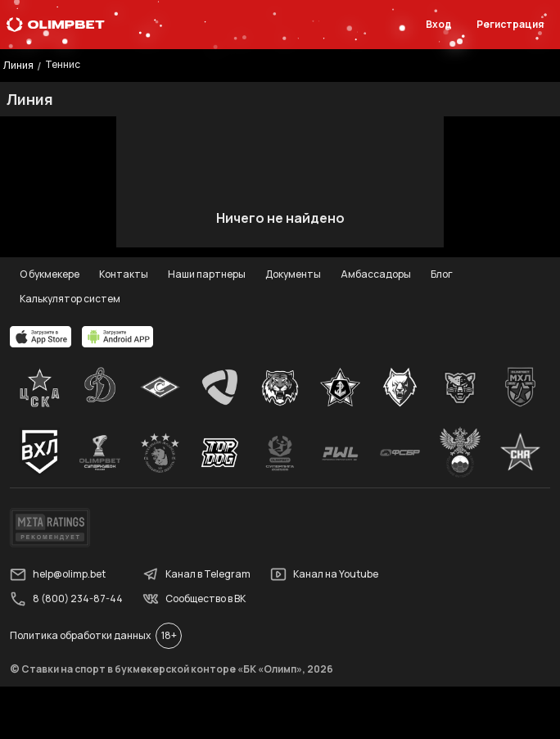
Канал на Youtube (324, 574)
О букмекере (50, 274)
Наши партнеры (207, 274)
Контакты (124, 274)
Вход (439, 24)
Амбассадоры (376, 274)
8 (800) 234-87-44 (66, 599)
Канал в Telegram (196, 574)
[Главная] (56, 25)
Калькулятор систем (70, 299)
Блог (442, 274)
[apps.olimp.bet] (41, 337)
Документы (293, 274)
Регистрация (510, 24)
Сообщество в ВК (194, 599)
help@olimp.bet (58, 574)
